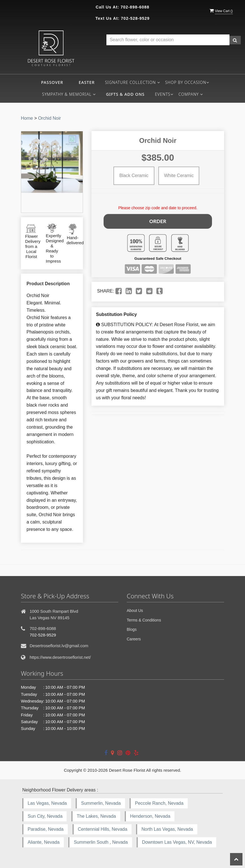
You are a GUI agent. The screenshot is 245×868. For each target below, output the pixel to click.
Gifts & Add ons (125, 94)
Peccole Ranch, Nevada (159, 803)
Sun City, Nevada (45, 816)
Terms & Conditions (144, 620)
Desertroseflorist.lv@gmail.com (59, 646)
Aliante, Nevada (44, 842)
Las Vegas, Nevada (47, 803)
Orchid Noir (50, 118)
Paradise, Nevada (46, 829)
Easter (87, 82)
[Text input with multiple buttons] (168, 40)
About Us (135, 610)
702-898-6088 (135, 7)
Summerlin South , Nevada (101, 842)
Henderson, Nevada (150, 816)
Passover (52, 82)
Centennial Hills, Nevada (103, 829)
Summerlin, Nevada (101, 803)
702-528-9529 (135, 18)
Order (158, 220)
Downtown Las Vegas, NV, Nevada (177, 842)
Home (27, 118)
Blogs (132, 629)
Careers (134, 639)
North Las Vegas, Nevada (167, 829)
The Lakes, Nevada (96, 816)
